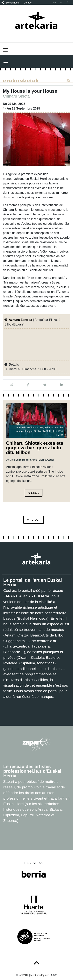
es (61, 2)
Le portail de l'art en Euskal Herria (33, 583)
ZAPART (24, 975)
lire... (33, 493)
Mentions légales (40, 975)
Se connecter (11, 3)
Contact (28, 3)
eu (55, 2)
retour (34, 520)
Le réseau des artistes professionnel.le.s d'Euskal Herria (32, 771)
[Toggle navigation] (5, 50)
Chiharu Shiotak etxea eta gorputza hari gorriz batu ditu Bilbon (35, 448)
